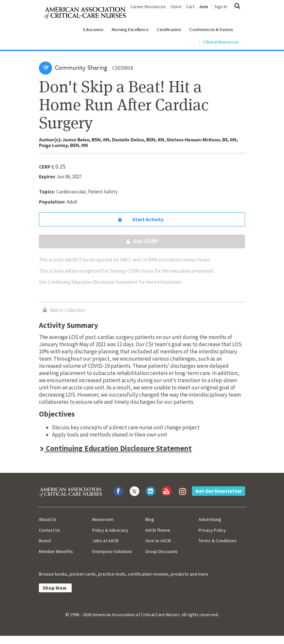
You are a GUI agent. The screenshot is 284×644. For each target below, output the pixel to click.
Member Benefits (56, 551)
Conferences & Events (211, 29)
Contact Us (50, 530)
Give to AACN (158, 541)
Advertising (210, 519)
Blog (150, 519)
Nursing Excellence (130, 29)
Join (204, 7)
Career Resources (148, 7)
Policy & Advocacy (110, 530)
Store (176, 7)
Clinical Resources (221, 42)
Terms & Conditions (218, 541)
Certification (169, 29)
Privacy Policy (212, 530)
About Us (48, 519)
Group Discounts (161, 551)
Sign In (221, 7)
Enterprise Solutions (112, 551)
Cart (190, 7)
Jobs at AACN (105, 541)
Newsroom (103, 519)
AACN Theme (158, 530)
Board (45, 541)
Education (93, 29)
